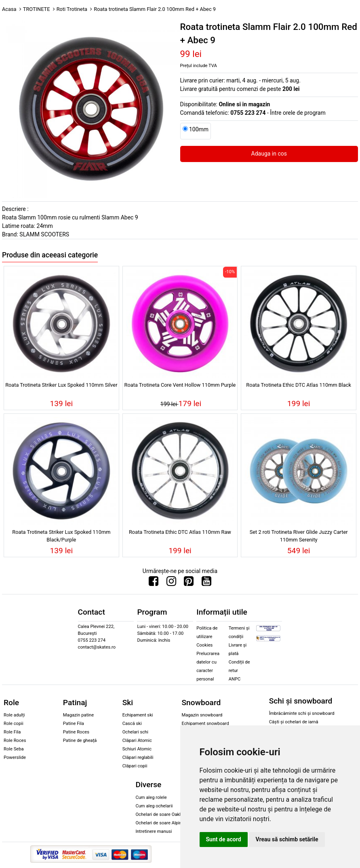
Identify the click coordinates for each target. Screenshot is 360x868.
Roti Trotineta (72, 9)
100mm (199, 129)
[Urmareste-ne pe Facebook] (154, 583)
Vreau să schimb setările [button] (287, 839)
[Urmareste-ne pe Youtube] (206, 583)
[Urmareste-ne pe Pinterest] (189, 583)
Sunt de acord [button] (224, 839)
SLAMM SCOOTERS (44, 234)
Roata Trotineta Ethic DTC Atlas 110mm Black (299, 385)
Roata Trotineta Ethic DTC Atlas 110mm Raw (180, 532)
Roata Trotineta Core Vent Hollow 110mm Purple (180, 385)
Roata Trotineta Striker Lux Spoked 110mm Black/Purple (61, 536)
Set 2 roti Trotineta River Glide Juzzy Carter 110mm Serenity (299, 536)
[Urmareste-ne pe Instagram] (171, 583)
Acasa (9, 9)
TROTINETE (37, 9)
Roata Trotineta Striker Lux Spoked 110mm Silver (61, 385)
